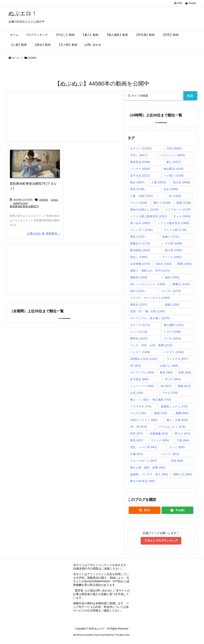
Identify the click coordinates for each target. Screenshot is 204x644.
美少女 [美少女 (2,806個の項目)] (181, 182)
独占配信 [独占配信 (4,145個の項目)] (174, 169)
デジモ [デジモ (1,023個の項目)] (172, 338)
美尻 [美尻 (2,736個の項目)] (137, 189)
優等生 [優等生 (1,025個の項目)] (139, 338)
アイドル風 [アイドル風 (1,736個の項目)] (175, 230)
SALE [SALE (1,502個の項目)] (164, 264)
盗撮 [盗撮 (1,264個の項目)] (172, 305)
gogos (54, 200)
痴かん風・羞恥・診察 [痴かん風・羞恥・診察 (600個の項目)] (148, 467)
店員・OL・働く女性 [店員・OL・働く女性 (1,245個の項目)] (148, 311)
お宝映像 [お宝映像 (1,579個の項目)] (140, 264)
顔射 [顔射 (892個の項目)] (185, 372)
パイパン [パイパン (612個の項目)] (170, 454)
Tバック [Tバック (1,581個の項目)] (172, 257)
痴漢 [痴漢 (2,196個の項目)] (184, 203)
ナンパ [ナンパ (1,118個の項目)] (139, 332)
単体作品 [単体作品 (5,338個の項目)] (140, 162)
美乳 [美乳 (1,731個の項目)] (137, 237)
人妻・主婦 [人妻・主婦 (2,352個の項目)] (141, 196)
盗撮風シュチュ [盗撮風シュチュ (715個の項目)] (174, 406)
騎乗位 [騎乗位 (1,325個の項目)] (181, 284)
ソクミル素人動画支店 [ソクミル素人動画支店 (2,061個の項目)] (148, 216)
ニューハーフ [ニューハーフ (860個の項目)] (142, 386)
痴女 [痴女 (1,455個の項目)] (172, 277)
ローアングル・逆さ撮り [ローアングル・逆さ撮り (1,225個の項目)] (150, 318)
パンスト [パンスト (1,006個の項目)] (140, 352)
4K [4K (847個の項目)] (166, 386)
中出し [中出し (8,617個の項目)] (139, 155)
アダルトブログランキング (161, 541)
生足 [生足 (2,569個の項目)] (171, 189)
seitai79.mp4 (20, 203)
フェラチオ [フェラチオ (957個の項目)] (177, 359)
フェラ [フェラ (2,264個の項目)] (139, 203)
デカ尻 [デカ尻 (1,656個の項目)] (174, 243)
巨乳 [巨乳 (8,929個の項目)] (174, 148)
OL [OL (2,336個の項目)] (175, 196)
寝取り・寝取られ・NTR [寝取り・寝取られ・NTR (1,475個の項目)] (150, 271)
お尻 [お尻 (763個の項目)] (137, 393)
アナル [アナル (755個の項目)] (170, 393)
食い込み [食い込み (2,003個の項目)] (140, 223)
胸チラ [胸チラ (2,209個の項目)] (162, 203)
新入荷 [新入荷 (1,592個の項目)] (174, 250)
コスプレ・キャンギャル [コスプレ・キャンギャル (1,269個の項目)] (150, 298)
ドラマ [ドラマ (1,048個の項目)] (172, 332)
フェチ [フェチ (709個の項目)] (138, 413)
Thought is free (122, 635)
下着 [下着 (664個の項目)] (183, 440)
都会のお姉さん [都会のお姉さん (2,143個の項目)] (144, 209)
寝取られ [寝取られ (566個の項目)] (183, 474)
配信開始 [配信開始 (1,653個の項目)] (140, 250)
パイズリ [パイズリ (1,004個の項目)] (174, 352)
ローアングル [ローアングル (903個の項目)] (142, 372)
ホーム (16, 58)
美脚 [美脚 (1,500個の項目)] (184, 264)
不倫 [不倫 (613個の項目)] (137, 454)
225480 (44, 200)
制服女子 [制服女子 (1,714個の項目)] (140, 243)
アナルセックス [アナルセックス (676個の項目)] (172, 427)
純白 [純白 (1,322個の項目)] (137, 291)
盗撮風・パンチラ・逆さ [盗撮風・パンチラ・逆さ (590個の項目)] (149, 474)
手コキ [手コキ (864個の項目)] (173, 379)
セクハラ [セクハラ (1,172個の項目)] (140, 325)
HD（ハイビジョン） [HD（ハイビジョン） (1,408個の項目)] (148, 284)
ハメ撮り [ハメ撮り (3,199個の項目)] (174, 176)
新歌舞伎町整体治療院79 (24, 206)
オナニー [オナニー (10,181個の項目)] (141, 148)
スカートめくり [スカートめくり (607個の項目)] (144, 461)
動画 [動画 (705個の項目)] (161, 413)
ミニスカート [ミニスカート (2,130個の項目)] (178, 209)
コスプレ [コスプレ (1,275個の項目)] (171, 291)
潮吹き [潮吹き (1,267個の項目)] (139, 305)
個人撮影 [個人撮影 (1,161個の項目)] (174, 325)
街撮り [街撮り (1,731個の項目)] (171, 237)
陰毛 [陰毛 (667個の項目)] (137, 440)
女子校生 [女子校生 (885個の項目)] (139, 379)
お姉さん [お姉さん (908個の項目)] (169, 366)
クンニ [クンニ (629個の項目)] (177, 447)
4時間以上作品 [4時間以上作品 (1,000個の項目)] (144, 359)
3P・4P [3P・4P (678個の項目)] (139, 427)
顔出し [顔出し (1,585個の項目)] (139, 257)
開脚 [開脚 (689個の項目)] (182, 413)
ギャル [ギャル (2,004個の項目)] (182, 216)
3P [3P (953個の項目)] (135, 366)
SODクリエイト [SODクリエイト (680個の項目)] (144, 420)
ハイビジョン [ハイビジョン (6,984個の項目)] (172, 155)
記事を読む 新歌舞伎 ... (44, 233)
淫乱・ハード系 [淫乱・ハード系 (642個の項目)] (144, 447)
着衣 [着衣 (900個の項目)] (166, 372)
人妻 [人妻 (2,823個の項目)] (159, 182)
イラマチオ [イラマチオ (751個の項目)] (141, 406)
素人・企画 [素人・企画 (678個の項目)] (177, 420)
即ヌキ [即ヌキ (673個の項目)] (183, 434)
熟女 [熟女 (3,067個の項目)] (137, 182)
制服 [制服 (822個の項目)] (184, 386)
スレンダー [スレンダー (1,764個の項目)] (141, 230)
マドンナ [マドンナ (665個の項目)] (160, 440)
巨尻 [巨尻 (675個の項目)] (137, 434)
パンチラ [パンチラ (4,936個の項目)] (140, 169)
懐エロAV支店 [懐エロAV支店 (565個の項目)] (142, 481)
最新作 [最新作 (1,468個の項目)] (139, 277)
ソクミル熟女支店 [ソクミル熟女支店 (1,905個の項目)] (174, 223)
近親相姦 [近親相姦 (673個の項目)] (159, 434)
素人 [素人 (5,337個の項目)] (174, 162)
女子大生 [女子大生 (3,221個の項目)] (140, 176)
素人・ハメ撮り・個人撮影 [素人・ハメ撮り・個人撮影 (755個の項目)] (151, 400)
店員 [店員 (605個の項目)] (177, 461)
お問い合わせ (102, 590)
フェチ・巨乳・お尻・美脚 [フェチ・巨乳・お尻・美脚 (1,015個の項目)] (151, 345)
